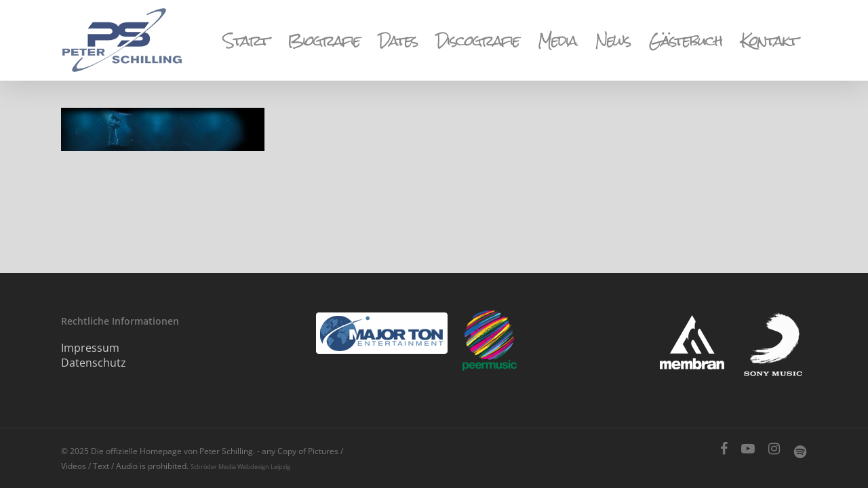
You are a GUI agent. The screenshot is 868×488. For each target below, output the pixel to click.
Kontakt (769, 41)
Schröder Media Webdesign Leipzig (240, 467)
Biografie (323, 41)
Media (557, 41)
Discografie (477, 41)
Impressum (90, 348)
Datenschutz (94, 363)
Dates (398, 41)
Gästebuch (685, 41)
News (613, 41)
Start (246, 41)
